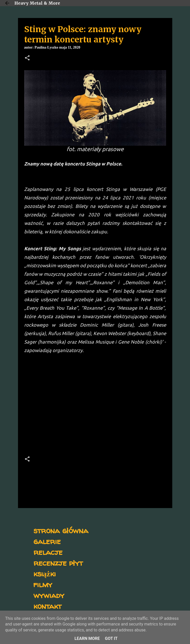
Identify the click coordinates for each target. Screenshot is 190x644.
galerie (47, 541)
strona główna (61, 530)
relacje (48, 552)
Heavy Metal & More (37, 3)
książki (45, 573)
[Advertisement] (95, 407)
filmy (43, 584)
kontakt (47, 606)
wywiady (49, 595)
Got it (111, 638)
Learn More (87, 638)
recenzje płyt (58, 563)
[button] (27, 58)
